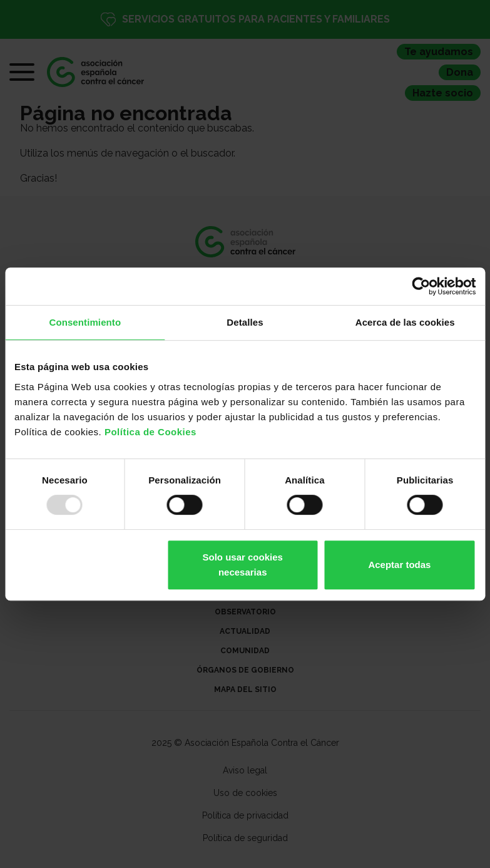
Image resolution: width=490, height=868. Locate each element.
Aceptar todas (399, 565)
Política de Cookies (151, 432)
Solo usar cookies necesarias (243, 565)
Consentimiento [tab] (85, 322)
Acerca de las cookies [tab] (405, 322)
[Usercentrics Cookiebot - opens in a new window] (421, 286)
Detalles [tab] (245, 322)
